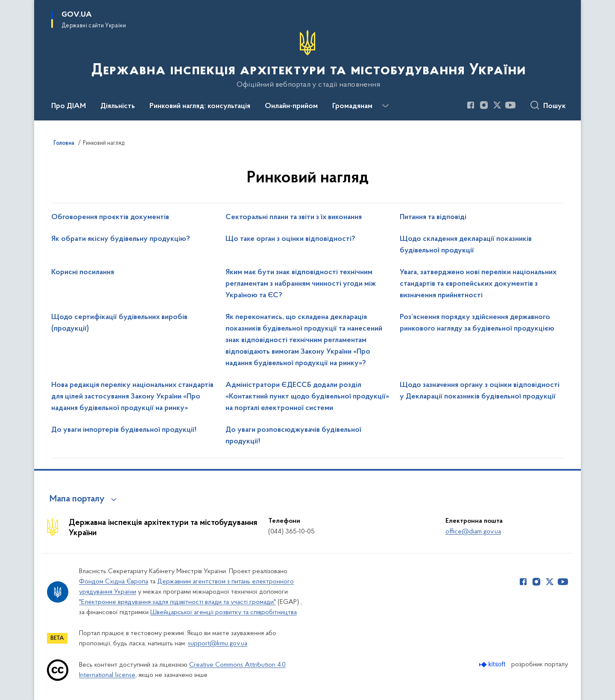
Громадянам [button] (352, 106)
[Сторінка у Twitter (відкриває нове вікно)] (497, 105)
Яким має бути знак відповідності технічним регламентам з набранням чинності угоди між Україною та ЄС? (301, 284)
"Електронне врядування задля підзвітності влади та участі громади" (177, 602)
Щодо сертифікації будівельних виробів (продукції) (119, 323)
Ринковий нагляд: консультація (200, 106)
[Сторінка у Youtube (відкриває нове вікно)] (510, 105)
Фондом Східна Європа (114, 582)
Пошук (555, 106)
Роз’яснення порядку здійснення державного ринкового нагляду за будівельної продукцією (477, 323)
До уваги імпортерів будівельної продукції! (124, 430)
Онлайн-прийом (291, 106)
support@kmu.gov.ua (218, 644)
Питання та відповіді (433, 217)
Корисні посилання (83, 272)
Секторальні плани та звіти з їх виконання (294, 217)
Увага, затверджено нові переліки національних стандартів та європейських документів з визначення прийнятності (478, 284)
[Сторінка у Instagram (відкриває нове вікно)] (484, 105)
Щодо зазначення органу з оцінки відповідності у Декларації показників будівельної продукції (480, 391)
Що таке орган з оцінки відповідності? (290, 239)
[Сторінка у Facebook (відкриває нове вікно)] (471, 105)
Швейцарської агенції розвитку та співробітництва (224, 612)
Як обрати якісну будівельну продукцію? (121, 239)
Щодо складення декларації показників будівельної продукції (466, 245)
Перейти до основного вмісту (6, 6)
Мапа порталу (77, 499)
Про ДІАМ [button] (69, 106)
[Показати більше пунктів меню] (385, 106)
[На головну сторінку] (308, 59)
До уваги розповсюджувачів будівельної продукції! (293, 436)
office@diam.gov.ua (473, 532)
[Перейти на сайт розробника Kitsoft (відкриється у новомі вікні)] (493, 664)
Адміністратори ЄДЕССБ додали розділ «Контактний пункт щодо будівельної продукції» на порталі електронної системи (307, 397)
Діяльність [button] (118, 106)
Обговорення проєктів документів (110, 217)
